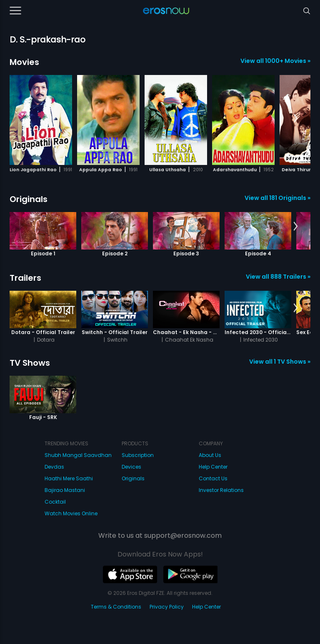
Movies (24, 62)
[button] (296, 119)
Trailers (25, 278)
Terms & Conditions (116, 607)
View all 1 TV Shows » (280, 362)
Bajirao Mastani (65, 490)
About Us (210, 455)
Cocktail (55, 502)
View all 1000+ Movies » (275, 61)
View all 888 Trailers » (278, 277)
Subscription (138, 455)
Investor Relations (221, 490)
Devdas (54, 467)
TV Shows (30, 363)
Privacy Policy (167, 607)
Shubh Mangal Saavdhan (78, 455)
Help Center (213, 467)
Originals (29, 199)
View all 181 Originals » (277, 198)
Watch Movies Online (71, 513)
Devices (131, 467)
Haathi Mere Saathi (69, 478)
